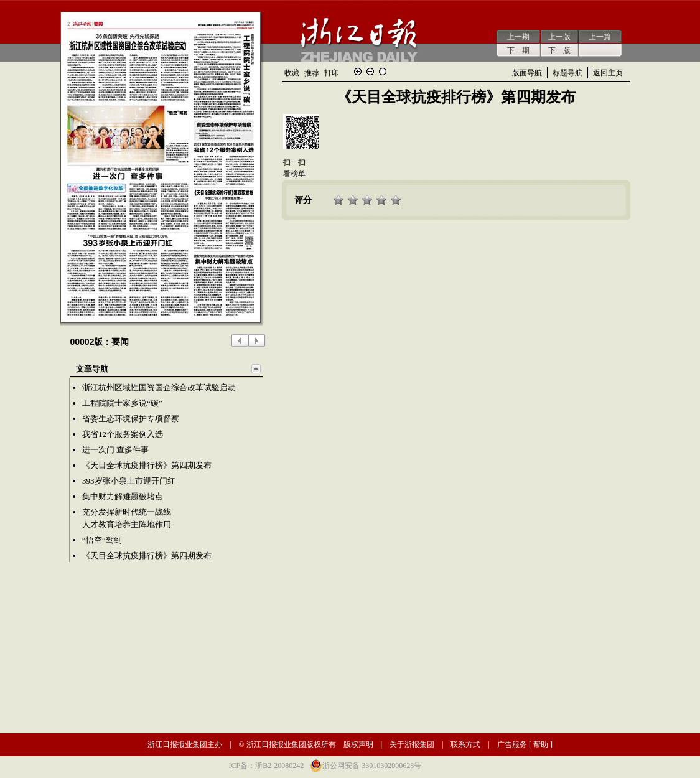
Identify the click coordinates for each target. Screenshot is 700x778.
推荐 (312, 73)
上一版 (559, 37)
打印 (332, 73)
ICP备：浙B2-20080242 (267, 766)
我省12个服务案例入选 (123, 434)
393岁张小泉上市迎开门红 (129, 481)
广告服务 (512, 744)
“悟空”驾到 (102, 540)
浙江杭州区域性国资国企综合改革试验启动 (159, 387)
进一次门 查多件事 (115, 450)
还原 (383, 72)
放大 (358, 72)
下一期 (518, 50)
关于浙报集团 (412, 744)
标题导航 (567, 73)
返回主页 (608, 73)
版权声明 (358, 744)
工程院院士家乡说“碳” (122, 403)
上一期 (518, 37)
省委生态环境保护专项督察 (131, 419)
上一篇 (600, 37)
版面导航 (527, 73)
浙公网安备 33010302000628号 (372, 766)
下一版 (559, 50)
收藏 (292, 73)
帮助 (541, 744)
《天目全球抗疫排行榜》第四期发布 (147, 465)
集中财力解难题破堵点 (123, 496)
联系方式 (465, 744)
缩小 (370, 72)
